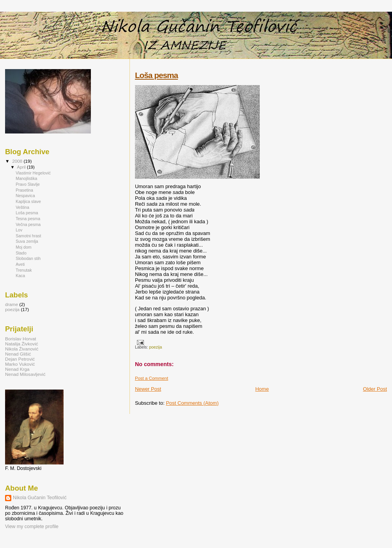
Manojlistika (26, 178)
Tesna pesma (28, 219)
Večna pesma (28, 224)
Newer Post (148, 389)
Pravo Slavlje (28, 184)
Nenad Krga (17, 369)
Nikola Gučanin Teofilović (40, 498)
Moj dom (24, 247)
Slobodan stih (28, 258)
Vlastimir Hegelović (33, 173)
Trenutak (24, 270)
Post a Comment (152, 378)
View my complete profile (32, 527)
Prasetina (24, 190)
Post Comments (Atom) (192, 403)
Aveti (20, 264)
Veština (22, 207)
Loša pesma (156, 75)
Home (262, 389)
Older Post (375, 389)
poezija (155, 347)
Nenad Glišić (18, 354)
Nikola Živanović (22, 349)
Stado (21, 253)
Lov (19, 230)
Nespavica (25, 196)
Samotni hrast (28, 236)
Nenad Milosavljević (25, 374)
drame (12, 304)
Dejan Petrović (20, 359)
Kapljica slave (28, 201)
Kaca (20, 276)
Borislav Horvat (20, 339)
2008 (18, 161)
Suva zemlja (27, 241)
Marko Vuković (20, 364)
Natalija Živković (22, 344)
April (22, 167)
